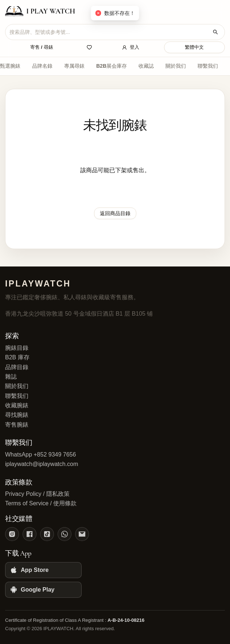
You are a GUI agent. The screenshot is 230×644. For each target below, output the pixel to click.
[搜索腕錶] (215, 32)
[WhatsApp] (65, 534)
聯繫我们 (208, 66)
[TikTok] (47, 534)
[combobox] (109, 32)
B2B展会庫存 (112, 66)
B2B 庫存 (17, 357)
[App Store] (43, 570)
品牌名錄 (42, 66)
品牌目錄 (17, 367)
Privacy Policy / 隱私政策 (37, 494)
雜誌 (11, 377)
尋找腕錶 (17, 415)
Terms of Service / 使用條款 (41, 503)
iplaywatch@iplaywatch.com (42, 464)
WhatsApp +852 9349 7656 (40, 455)
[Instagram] (12, 534)
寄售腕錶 (17, 425)
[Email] (82, 534)
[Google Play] (43, 590)
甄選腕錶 (10, 66)
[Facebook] (30, 534)
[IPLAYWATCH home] (40, 11)
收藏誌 (146, 66)
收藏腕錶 (17, 405)
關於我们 (176, 66)
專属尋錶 (74, 66)
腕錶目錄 (17, 348)
